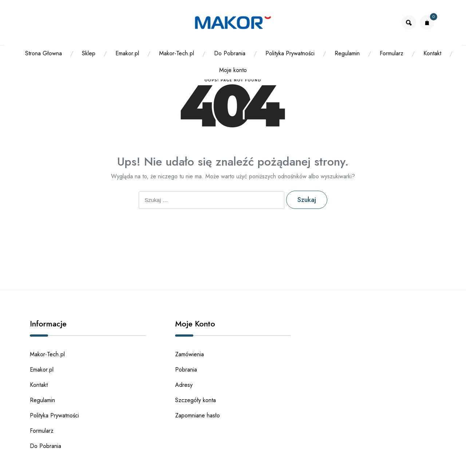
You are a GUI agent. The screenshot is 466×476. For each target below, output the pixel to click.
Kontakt (432, 53)
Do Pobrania (230, 53)
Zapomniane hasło (198, 415)
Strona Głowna (44, 53)
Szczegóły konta (196, 400)
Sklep (89, 53)
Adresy (184, 385)
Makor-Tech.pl (177, 53)
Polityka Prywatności (290, 53)
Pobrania (186, 370)
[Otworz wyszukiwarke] (409, 23)
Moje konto (233, 70)
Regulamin (347, 53)
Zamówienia (189, 354)
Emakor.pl (127, 53)
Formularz (392, 53)
